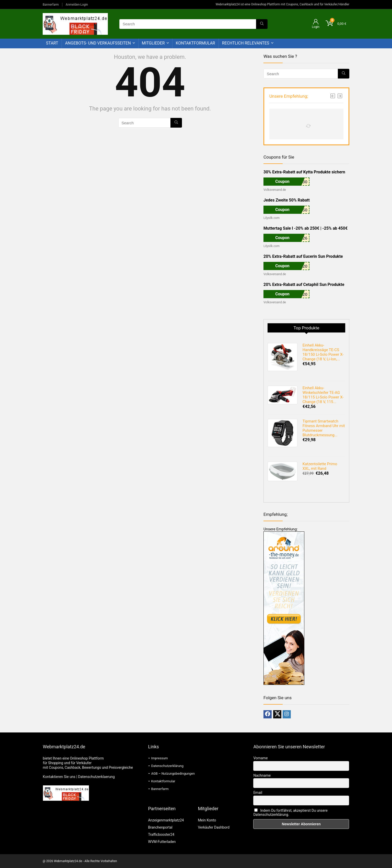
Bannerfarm (51, 5)
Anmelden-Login (77, 5)
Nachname (262, 775)
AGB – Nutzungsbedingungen (173, 774)
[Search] (262, 24)
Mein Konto (207, 820)
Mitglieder (153, 43)
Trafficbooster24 (161, 834)
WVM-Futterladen (162, 842)
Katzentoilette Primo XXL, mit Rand (320, 466)
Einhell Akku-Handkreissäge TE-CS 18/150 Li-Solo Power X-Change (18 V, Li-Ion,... (323, 352)
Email (258, 793)
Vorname (260, 758)
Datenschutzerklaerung (96, 777)
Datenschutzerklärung (167, 766)
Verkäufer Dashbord (214, 827)
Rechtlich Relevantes (246, 43)
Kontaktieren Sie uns (59, 777)
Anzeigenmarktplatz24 (166, 820)
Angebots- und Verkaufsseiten (98, 43)
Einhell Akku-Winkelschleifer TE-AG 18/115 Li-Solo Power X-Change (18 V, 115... (323, 395)
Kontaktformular (195, 43)
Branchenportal (160, 827)
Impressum (159, 758)
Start (52, 43)
